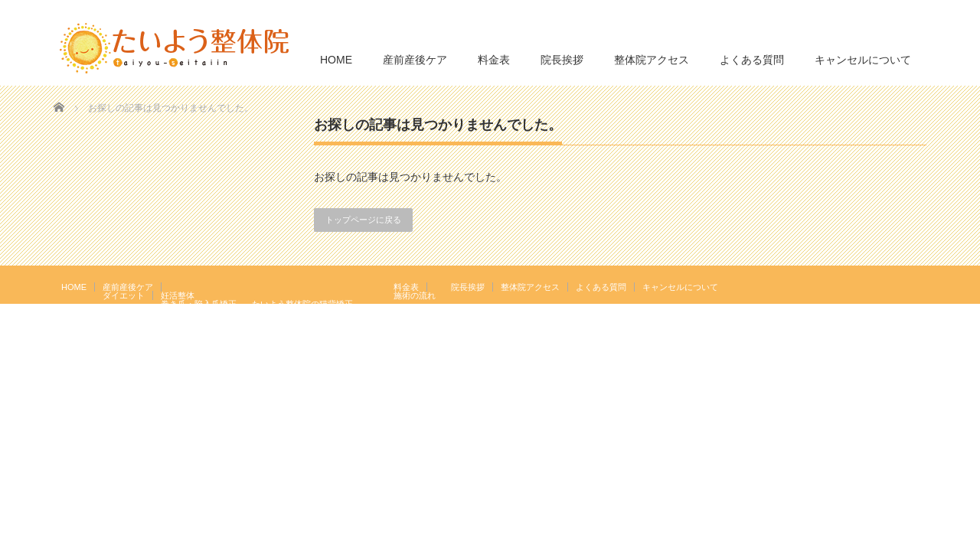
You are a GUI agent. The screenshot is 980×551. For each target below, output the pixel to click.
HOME (336, 60)
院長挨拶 (562, 60)
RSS (895, 286)
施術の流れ (415, 295)
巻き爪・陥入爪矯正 (199, 304)
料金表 (494, 60)
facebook (917, 286)
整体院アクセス (652, 60)
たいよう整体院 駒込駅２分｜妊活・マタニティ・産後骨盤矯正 (793, 346)
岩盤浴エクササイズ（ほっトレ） (315, 312)
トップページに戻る (363, 220)
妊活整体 (178, 295)
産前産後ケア (415, 60)
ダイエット (124, 295)
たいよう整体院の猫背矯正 (302, 304)
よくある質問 (752, 60)
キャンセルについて (863, 60)
